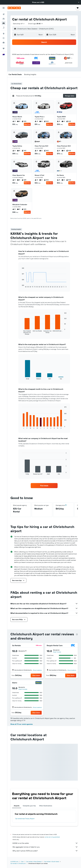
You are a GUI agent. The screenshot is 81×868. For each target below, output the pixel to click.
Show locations (37, 670)
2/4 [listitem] (24, 180)
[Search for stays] (4, 19)
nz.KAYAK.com (14, 862)
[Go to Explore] (4, 34)
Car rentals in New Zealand (34, 862)
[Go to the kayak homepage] (14, 8)
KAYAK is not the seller (45, 843)
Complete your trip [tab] (29, 806)
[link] (44, 486)
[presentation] (77, 634)
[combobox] (19, 24)
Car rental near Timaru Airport (25, 819)
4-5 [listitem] (24, 121)
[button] (79, 2)
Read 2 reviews (23, 689)
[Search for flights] (4, 14)
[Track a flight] (4, 38)
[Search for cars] (4, 23)
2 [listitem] (14, 121)
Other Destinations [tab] (46, 806)
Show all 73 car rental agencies (22, 724)
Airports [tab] (17, 806)
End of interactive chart (21, 286)
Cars (22, 862)
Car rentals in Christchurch (18, 863)
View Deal (27, 124)
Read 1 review (57, 652)
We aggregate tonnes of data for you (45, 847)
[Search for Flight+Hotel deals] (4, 28)
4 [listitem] (36, 121)
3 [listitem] (41, 180)
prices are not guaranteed (52, 837)
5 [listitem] (14, 151)
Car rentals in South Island (52, 862)
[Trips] (4, 48)
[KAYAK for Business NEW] (4, 42)
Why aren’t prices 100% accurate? (45, 851)
